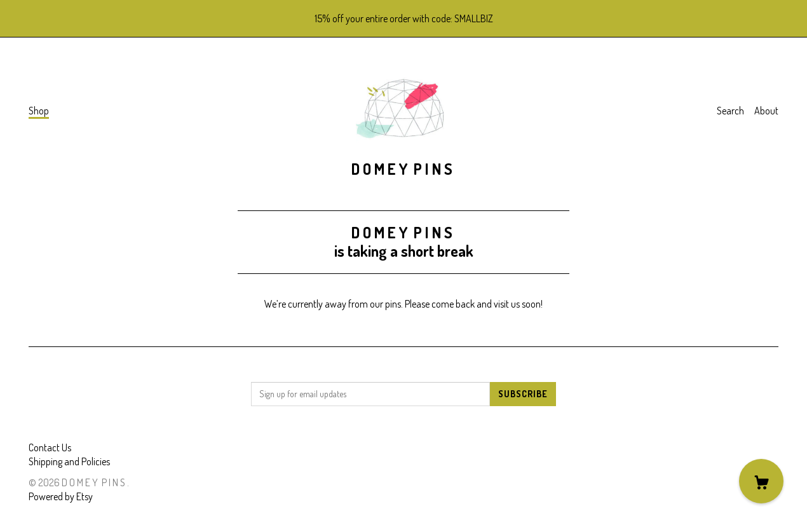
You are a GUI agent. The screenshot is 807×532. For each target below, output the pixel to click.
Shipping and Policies (69, 461)
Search (730, 111)
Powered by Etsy (61, 496)
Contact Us (50, 447)
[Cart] (761, 481)
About (766, 111)
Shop (39, 111)
